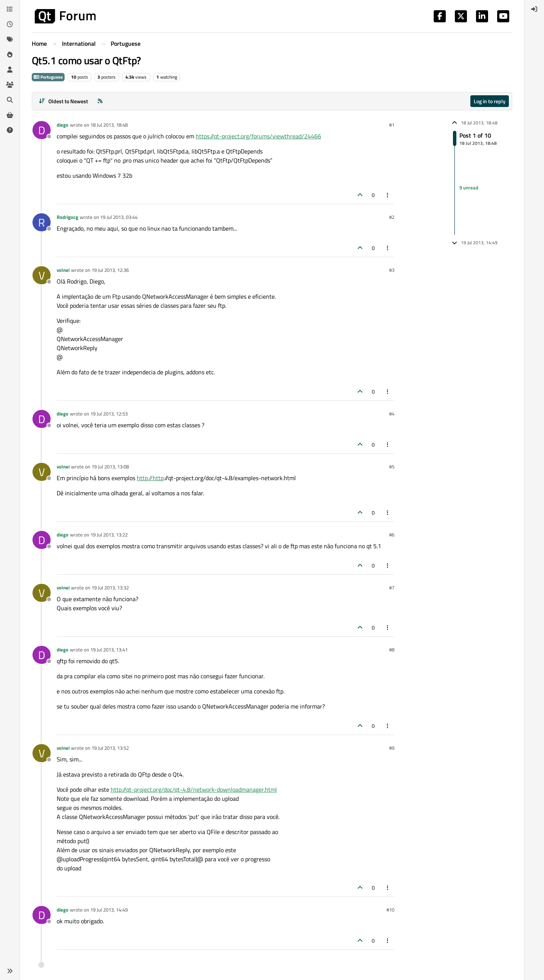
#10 (390, 910)
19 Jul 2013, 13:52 (110, 748)
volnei (63, 270)
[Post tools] (388, 195)
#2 (392, 217)
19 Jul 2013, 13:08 (110, 467)
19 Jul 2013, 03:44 (119, 217)
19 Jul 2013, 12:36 (110, 270)
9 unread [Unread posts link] (469, 188)
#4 (392, 414)
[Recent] (10, 24)
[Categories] (10, 9)
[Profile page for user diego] (42, 130)
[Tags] (10, 39)
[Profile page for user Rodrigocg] (42, 222)
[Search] (10, 100)
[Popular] (10, 54)
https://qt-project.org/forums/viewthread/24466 (258, 136)
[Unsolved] (10, 130)
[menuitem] (534, 9)
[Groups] (10, 85)
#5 (392, 467)
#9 (392, 748)
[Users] (10, 70)
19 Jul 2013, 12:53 (109, 414)
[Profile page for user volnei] (42, 275)
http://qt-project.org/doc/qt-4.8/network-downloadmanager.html (194, 789)
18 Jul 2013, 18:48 (109, 125)
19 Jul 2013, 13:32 (110, 588)
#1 (392, 125)
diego (63, 125)
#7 (392, 588)
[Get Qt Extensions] (10, 115)
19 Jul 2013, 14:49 (109, 910)
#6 (392, 535)
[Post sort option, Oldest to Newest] (63, 101)
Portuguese (48, 77)
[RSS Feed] (100, 101)
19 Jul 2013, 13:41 (109, 650)
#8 (392, 650)
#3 (392, 270)
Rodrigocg (67, 217)
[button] (10, 971)
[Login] (534, 9)
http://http (150, 478)
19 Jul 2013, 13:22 (109, 535)
